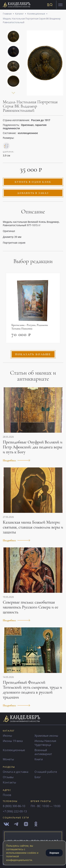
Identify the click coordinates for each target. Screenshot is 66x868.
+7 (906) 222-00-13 (15, 811)
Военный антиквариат (43, 752)
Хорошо (54, 853)
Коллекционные (36, 14)
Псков (7, 795)
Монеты (8, 759)
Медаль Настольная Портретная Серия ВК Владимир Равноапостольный (32, 20)
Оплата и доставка (16, 772)
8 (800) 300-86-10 (14, 806)
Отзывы (8, 777)
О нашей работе (46, 772)
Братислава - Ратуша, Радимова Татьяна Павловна (30, 327)
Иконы (7, 736)
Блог (38, 777)
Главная (7, 14)
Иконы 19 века (13, 741)
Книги (39, 759)
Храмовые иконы (46, 736)
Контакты (9, 782)
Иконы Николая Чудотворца (45, 743)
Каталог (19, 14)
